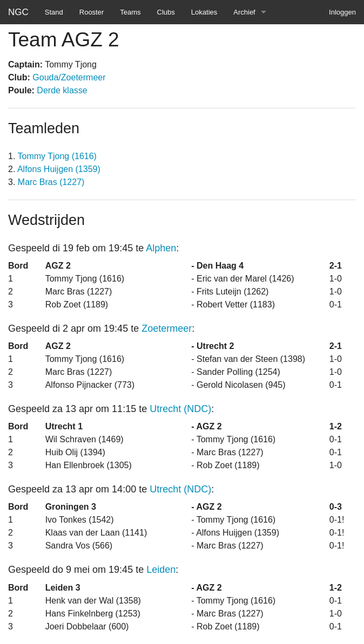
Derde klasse (62, 90)
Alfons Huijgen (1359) (59, 169)
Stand (54, 12)
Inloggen (342, 12)
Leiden (161, 570)
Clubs (166, 12)
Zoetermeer (167, 328)
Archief (244, 12)
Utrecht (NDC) (180, 409)
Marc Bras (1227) (51, 182)
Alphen (161, 248)
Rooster (92, 12)
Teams (130, 12)
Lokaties (204, 12)
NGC (18, 12)
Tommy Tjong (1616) (57, 156)
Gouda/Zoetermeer (69, 77)
